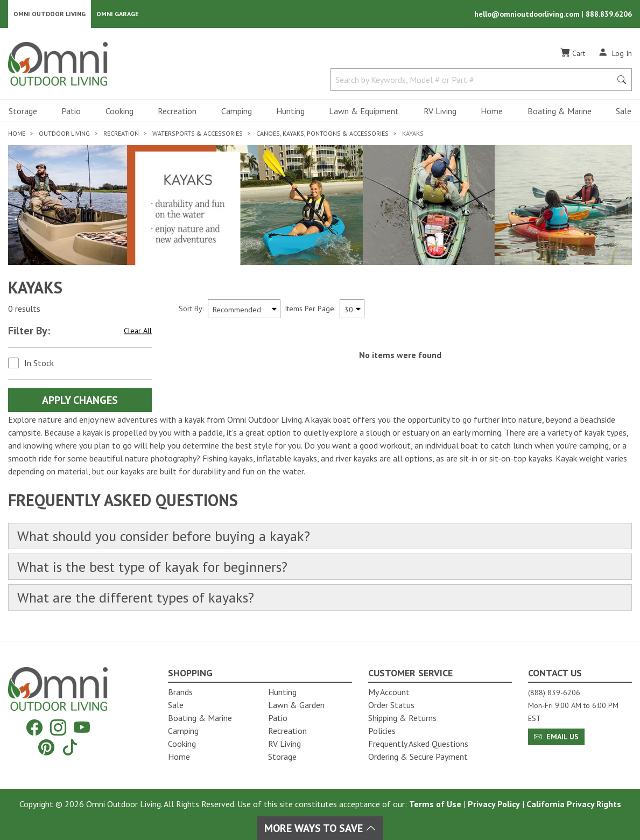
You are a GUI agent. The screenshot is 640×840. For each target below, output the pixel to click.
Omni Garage (118, 14)
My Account (389, 692)
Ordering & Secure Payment (418, 757)
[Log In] (615, 53)
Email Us (556, 737)
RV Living (440, 111)
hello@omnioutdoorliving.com (528, 14)
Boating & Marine (560, 111)
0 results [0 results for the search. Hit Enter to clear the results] (24, 309)
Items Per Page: (310, 309)
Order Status (391, 705)
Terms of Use (435, 804)
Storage (23, 111)
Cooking (119, 111)
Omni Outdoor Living (50, 14)
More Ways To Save (320, 828)
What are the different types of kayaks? (136, 597)
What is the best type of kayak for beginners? (152, 567)
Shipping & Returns (402, 718)
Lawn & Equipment (364, 111)
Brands (180, 692)
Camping (237, 111)
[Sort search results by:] (244, 309)
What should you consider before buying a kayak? (164, 536)
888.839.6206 (609, 14)
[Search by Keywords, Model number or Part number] (474, 80)
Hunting (290, 111)
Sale (624, 111)
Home (492, 111)
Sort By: (191, 309)
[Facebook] (34, 728)
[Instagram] (58, 728)
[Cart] (573, 53)
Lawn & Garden (296, 705)
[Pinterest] (46, 747)
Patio (71, 111)
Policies (382, 731)
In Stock (39, 363)
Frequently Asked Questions (418, 744)
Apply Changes (80, 400)
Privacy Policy (494, 804)
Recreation (177, 111)
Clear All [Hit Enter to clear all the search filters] (138, 330)
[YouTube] (82, 728)
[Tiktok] (70, 747)
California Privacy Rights (574, 804)
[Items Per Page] (352, 309)
